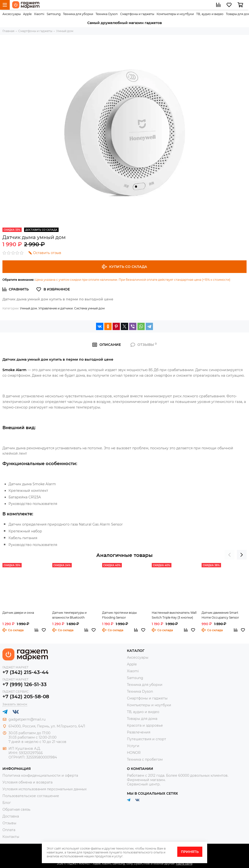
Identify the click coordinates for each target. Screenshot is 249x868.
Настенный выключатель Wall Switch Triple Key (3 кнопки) (174, 615)
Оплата (9, 830)
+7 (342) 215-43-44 (26, 672)
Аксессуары (12, 14)
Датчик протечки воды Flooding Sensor (119, 615)
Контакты (11, 837)
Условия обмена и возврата (27, 782)
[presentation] (230, 555)
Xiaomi (39, 14)
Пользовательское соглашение (31, 796)
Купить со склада (125, 267)
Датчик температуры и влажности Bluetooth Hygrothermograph (69, 615)
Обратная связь (16, 809)
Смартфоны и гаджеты (137, 14)
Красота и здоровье (145, 725)
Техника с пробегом (145, 759)
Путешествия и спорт (147, 739)
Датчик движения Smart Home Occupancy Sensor (220, 615)
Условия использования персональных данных (44, 789)
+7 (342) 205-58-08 (26, 697)
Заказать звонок (15, 704)
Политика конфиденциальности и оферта (40, 775)
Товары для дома (142, 719)
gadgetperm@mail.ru (27, 719)
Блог (7, 803)
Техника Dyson (107, 14)
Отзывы (9, 823)
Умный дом (28, 308)
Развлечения (139, 732)
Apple (27, 14)
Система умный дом (89, 308)
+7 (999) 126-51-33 (25, 684)
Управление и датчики (56, 308)
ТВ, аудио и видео (210, 14)
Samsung (54, 14)
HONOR (134, 753)
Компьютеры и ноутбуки (175, 14)
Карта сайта (184, 864)
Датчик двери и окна (18, 613)
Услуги (133, 746)
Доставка (11, 816)
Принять (190, 852)
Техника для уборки (78, 14)
